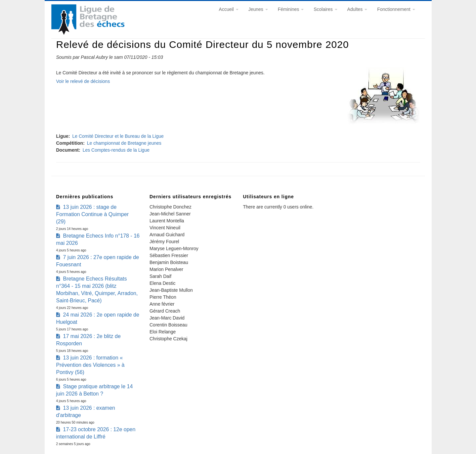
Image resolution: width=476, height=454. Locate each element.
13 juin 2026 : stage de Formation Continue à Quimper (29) (93, 214)
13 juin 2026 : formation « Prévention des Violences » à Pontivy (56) (90, 365)
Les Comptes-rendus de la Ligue (116, 150)
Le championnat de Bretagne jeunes (124, 143)
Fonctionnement (396, 9)
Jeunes (258, 9)
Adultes (357, 9)
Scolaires (325, 9)
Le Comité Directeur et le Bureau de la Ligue (118, 136)
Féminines (291, 9)
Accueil (229, 9)
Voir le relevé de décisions (83, 81)
